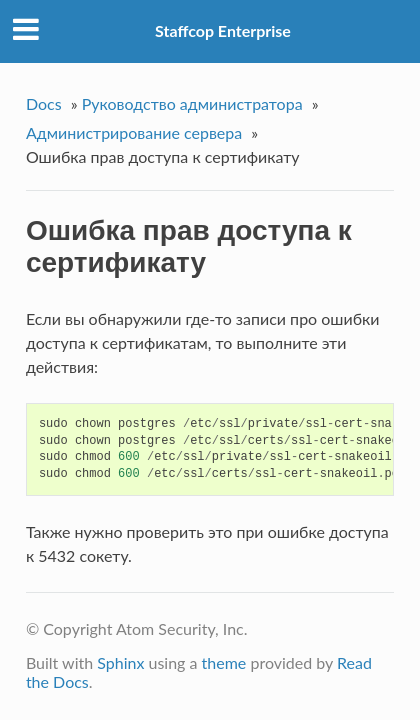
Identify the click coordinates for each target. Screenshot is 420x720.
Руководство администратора (192, 103)
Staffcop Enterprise (223, 30)
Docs (44, 103)
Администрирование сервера (134, 132)
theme (224, 662)
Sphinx (120, 662)
